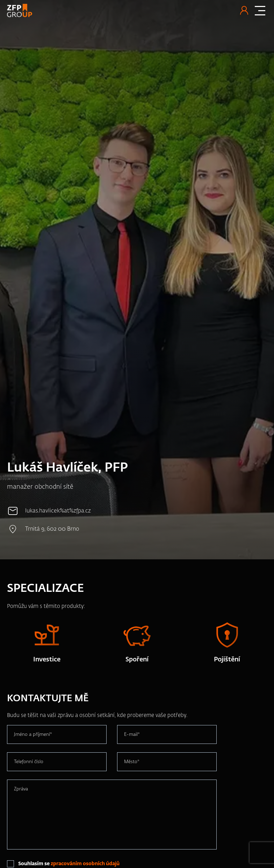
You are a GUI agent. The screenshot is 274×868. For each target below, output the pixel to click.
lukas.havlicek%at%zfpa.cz (58, 511)
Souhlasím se (69, 864)
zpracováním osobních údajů (85, 864)
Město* (132, 762)
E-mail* (132, 734)
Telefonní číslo (29, 762)
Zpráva (21, 789)
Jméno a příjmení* (33, 734)
